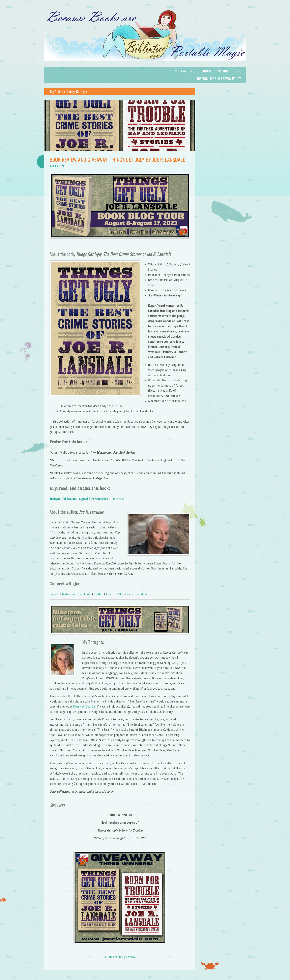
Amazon (111, 594)
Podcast (206, 71)
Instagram (69, 594)
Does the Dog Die (84, 706)
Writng (223, 71)
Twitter (98, 594)
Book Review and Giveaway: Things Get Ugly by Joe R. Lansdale (117, 159)
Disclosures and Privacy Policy (219, 79)
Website (54, 594)
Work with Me (184, 71)
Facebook (84, 594)
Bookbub (141, 594)
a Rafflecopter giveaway (120, 957)
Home (237, 71)
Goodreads (118, 499)
